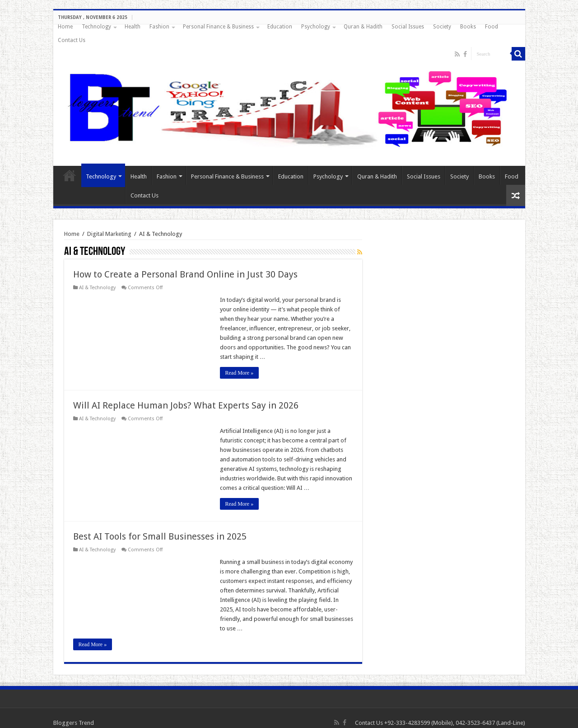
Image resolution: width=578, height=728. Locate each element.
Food (492, 27)
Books (468, 27)
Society (442, 27)
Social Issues (408, 27)
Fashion (159, 27)
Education (280, 27)
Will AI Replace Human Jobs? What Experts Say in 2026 (186, 405)
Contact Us (72, 40)
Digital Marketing (109, 234)
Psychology (316, 27)
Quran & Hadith (363, 27)
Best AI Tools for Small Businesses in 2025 (160, 536)
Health (133, 27)
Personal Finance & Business (218, 27)
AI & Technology (97, 288)
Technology (96, 27)
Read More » (240, 373)
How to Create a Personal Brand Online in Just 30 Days (185, 274)
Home (65, 27)
